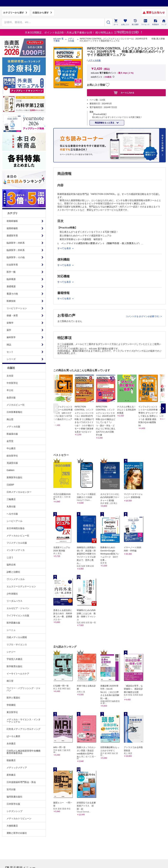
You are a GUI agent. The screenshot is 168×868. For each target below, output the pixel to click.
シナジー (11, 652)
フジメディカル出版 (17, 543)
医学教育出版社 (14, 666)
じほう (10, 557)
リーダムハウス (14, 601)
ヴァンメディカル (16, 579)
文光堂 (10, 376)
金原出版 (11, 398)
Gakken (10, 470)
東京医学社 (12, 712)
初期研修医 (12, 221)
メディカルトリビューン (19, 818)
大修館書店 (12, 826)
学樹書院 (11, 705)
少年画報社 (12, 594)
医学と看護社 (13, 698)
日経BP (10, 485)
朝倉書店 (11, 760)
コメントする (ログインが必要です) (143, 316)
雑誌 (9, 345)
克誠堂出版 (12, 463)
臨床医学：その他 (16, 257)
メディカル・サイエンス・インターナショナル (24, 721)
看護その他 (12, 294)
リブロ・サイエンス (17, 645)
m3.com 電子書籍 (58, 40)
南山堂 (10, 419)
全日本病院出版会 (16, 528)
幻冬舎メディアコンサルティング (24, 729)
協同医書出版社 (14, 797)
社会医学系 (12, 265)
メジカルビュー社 (16, 405)
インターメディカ (16, 550)
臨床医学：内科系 (16, 243)
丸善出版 (11, 506)
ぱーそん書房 (13, 736)
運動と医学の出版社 (17, 833)
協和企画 (11, 565)
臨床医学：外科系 (16, 250)
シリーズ (11, 359)
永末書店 (11, 744)
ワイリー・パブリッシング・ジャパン (24, 689)
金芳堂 (10, 441)
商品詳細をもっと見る (105, 123)
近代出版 (11, 789)
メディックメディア (17, 768)
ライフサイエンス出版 (18, 615)
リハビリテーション (17, 308)
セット (10, 352)
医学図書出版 (13, 623)
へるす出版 (12, 514)
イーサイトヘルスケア (18, 674)
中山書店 (11, 448)
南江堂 (10, 681)
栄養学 (10, 323)
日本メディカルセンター (19, 492)
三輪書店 (11, 499)
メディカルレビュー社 (18, 536)
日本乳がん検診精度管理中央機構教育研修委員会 (24, 752)
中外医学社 (12, 383)
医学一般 (11, 272)
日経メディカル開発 (17, 637)
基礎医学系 (12, 236)
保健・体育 (12, 315)
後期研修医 (12, 228)
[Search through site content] (53, 22)
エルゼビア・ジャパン (18, 608)
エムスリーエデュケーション (21, 586)
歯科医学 (11, 337)
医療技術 (11, 301)
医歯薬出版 (12, 434)
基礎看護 (11, 286)
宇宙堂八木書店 (14, 659)
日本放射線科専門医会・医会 (21, 782)
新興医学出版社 (14, 477)
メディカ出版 (13, 427)
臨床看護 (11, 279)
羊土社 (10, 390)
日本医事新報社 (14, 412)
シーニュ (11, 630)
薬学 (9, 330)
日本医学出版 (13, 804)
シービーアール (14, 521)
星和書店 (11, 775)
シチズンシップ (14, 811)
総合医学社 (12, 456)
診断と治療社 (13, 572)
